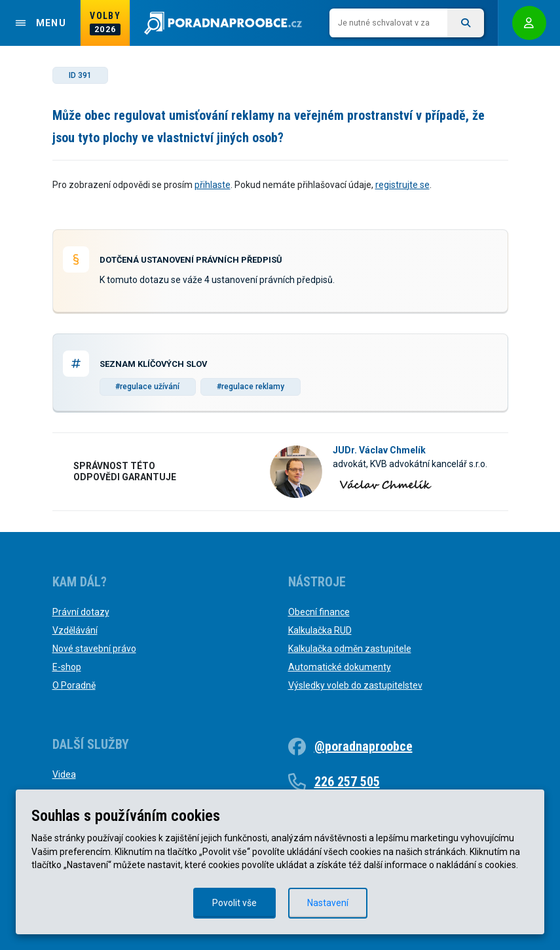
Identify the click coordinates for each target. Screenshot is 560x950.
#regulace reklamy (251, 387)
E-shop (67, 667)
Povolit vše (234, 903)
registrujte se (402, 185)
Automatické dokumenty (340, 667)
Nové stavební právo (94, 649)
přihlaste (213, 185)
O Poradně (74, 685)
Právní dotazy (81, 612)
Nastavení (328, 903)
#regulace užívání (147, 387)
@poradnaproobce (364, 746)
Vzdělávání (75, 630)
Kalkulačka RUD (320, 630)
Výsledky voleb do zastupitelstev (355, 685)
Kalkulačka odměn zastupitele (350, 649)
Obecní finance (319, 612)
